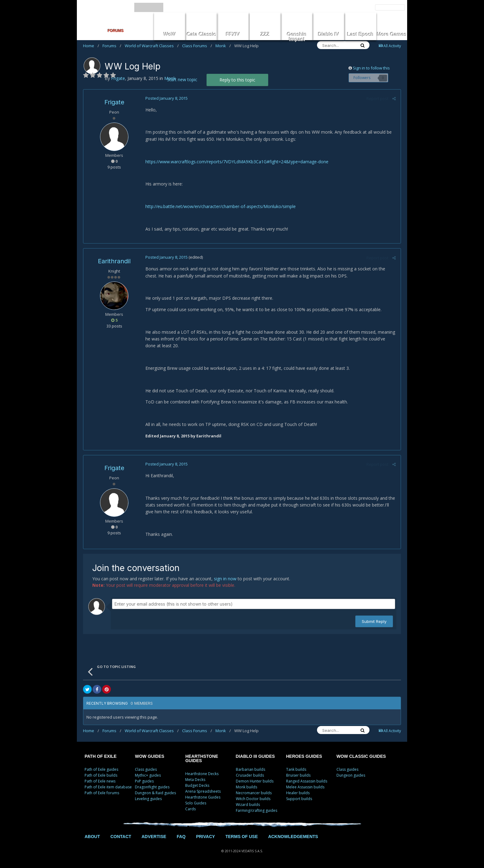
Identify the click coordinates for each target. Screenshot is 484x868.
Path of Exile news (100, 781)
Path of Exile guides (101, 769)
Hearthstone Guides (203, 797)
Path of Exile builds (101, 775)
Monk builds (246, 787)
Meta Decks (195, 780)
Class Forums (197, 46)
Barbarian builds (250, 769)
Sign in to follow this (371, 68)
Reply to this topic (237, 80)
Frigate (114, 102)
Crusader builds (250, 775)
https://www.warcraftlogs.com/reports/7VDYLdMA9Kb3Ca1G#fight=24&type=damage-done (237, 162)
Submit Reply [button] (374, 621)
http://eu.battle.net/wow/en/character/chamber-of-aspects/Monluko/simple (220, 206)
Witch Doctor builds (253, 799)
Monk (223, 46)
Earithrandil (114, 261)
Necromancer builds (254, 793)
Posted (166, 98)
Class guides (146, 769)
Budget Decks (197, 785)
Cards (190, 809)
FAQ (181, 837)
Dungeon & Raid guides (155, 793)
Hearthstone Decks (202, 774)
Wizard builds (248, 805)
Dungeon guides (351, 775)
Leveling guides (148, 799)
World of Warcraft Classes (152, 46)
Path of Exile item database (108, 787)
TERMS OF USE (242, 837)
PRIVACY (205, 837)
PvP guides (144, 781)
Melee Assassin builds (305, 787)
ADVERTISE (154, 837)
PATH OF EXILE (101, 756)
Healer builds (298, 793)
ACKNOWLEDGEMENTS (293, 837)
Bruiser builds (298, 775)
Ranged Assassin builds (307, 781)
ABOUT (92, 837)
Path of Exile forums (102, 793)
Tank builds (296, 769)
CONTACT (121, 837)
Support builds (299, 799)
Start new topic (182, 79)
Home (91, 46)
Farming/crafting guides (257, 810)
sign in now (225, 579)
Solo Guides (196, 803)
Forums (112, 46)
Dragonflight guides (152, 787)
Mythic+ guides (148, 775)
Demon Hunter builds (255, 781)
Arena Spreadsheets (203, 791)
